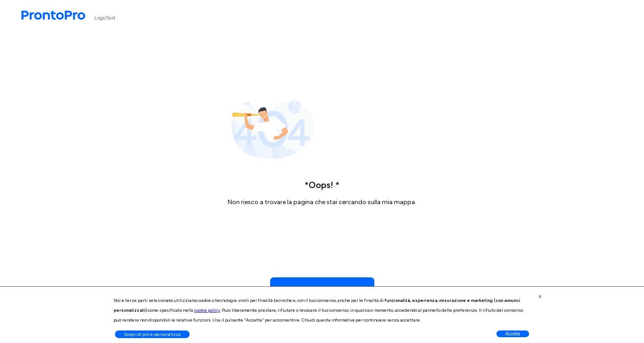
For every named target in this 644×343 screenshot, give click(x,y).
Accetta (513, 334)
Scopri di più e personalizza (152, 334)
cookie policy (207, 310)
